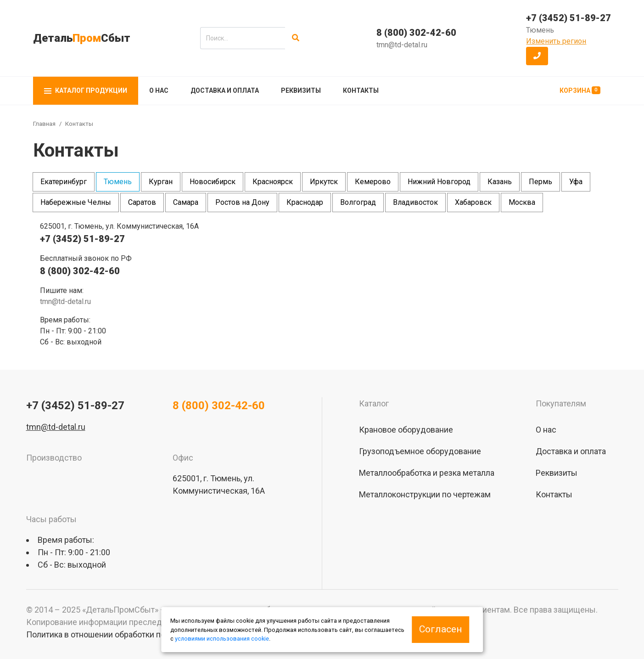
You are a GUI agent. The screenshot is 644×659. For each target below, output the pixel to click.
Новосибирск (213, 182)
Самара (186, 202)
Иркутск (324, 182)
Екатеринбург (64, 182)
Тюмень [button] (540, 30)
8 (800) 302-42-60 (416, 33)
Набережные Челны (76, 202)
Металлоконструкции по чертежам (425, 494)
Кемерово (373, 182)
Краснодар (305, 202)
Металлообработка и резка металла (427, 473)
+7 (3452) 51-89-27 (568, 18)
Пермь (540, 182)
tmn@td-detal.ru (402, 45)
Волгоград (358, 202)
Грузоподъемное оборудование (420, 451)
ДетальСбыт (82, 38)
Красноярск (273, 182)
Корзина (580, 90)
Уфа (576, 182)
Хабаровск (473, 202)
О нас (159, 90)
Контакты (361, 90)
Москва (522, 202)
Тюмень (118, 182)
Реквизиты (301, 90)
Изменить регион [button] (556, 41)
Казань (500, 182)
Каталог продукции (86, 90)
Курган (161, 182)
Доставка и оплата (225, 90)
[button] (537, 56)
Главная (44, 124)
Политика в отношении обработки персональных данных (134, 634)
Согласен (440, 629)
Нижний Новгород (439, 182)
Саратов (142, 202)
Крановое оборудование (406, 430)
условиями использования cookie (222, 639)
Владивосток (415, 202)
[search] (243, 38)
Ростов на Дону (242, 202)
